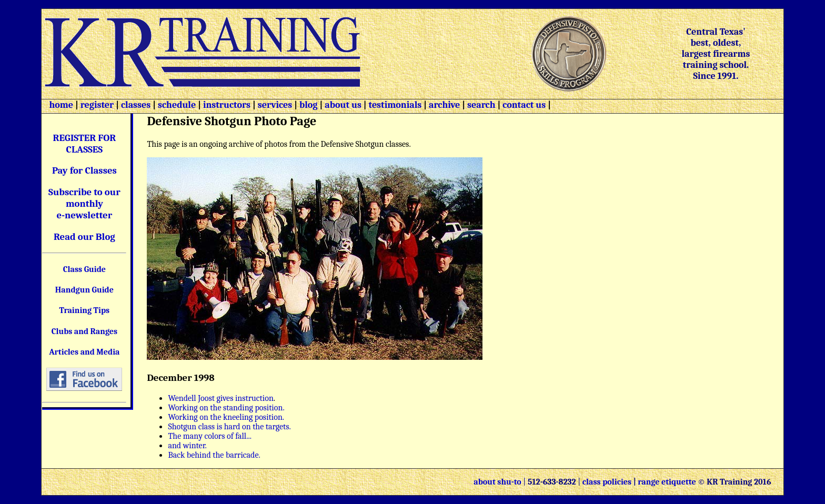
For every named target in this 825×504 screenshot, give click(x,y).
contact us (524, 105)
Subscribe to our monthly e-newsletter (84, 204)
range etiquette (667, 482)
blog (309, 105)
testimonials (395, 105)
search (481, 105)
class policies (607, 482)
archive (444, 105)
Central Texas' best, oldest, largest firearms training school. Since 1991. (716, 54)
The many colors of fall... (210, 436)
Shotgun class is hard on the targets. (229, 427)
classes (135, 105)
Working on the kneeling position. (226, 417)
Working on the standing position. (226, 408)
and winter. (187, 446)
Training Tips (85, 310)
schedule (177, 105)
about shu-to (498, 482)
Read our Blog (84, 237)
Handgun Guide (84, 290)
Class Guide (84, 269)
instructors (227, 105)
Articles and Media (84, 352)
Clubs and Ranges (85, 331)
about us (342, 105)
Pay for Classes (84, 170)
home (61, 105)
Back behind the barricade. (214, 455)
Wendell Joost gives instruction (220, 398)
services (275, 105)
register (97, 105)
